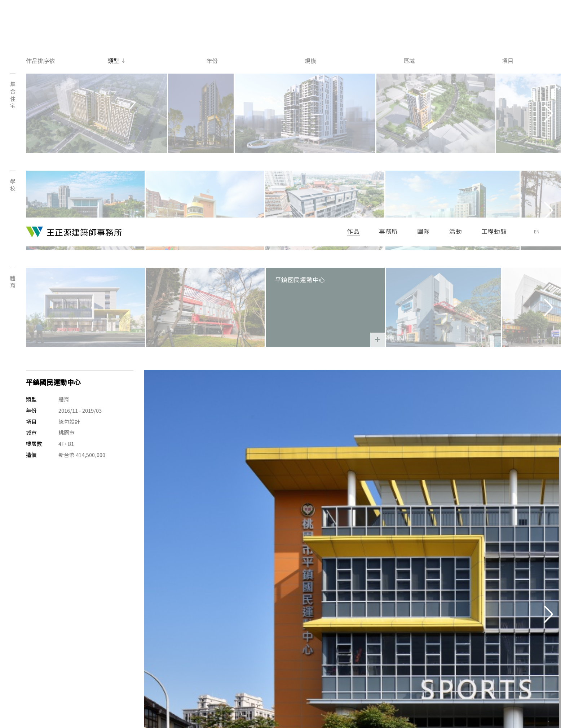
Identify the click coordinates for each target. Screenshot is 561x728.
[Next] (548, 47)
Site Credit (529, 708)
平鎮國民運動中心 (330, 147)
